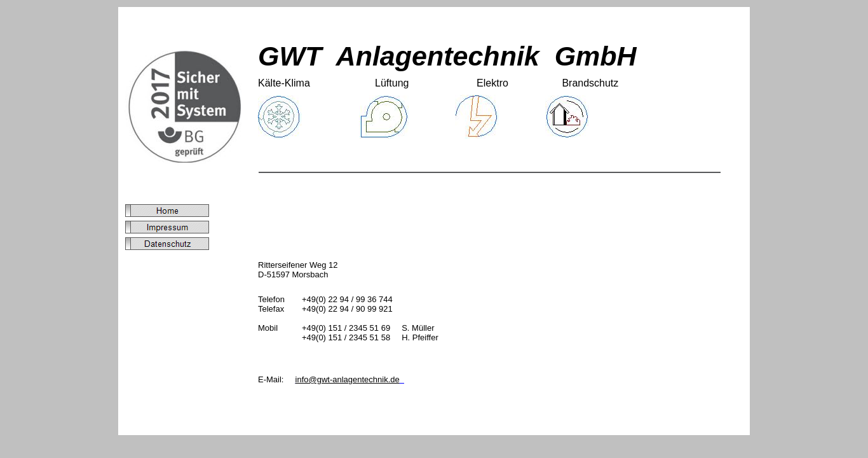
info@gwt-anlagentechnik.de (348, 379)
